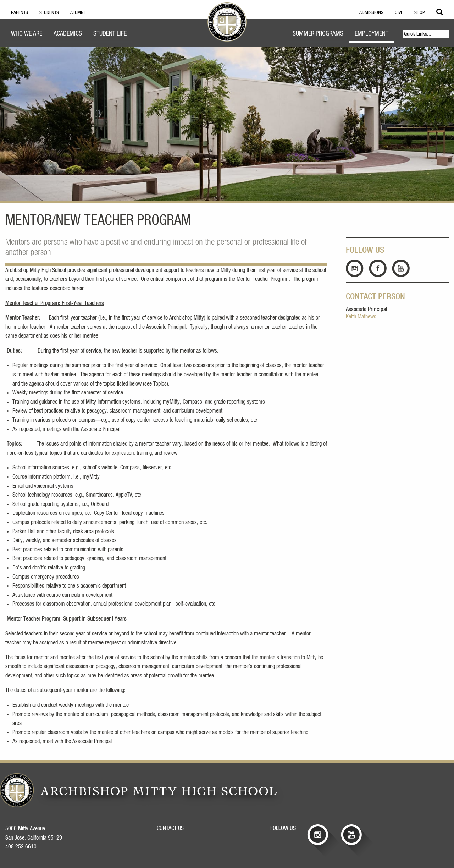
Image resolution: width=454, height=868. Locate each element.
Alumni (77, 13)
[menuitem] (27, 35)
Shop (420, 13)
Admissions (371, 13)
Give (399, 13)
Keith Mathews (361, 317)
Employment (372, 34)
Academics (68, 34)
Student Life (110, 34)
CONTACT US (170, 828)
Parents (20, 13)
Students (49, 13)
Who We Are (27, 34)
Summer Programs (318, 34)
